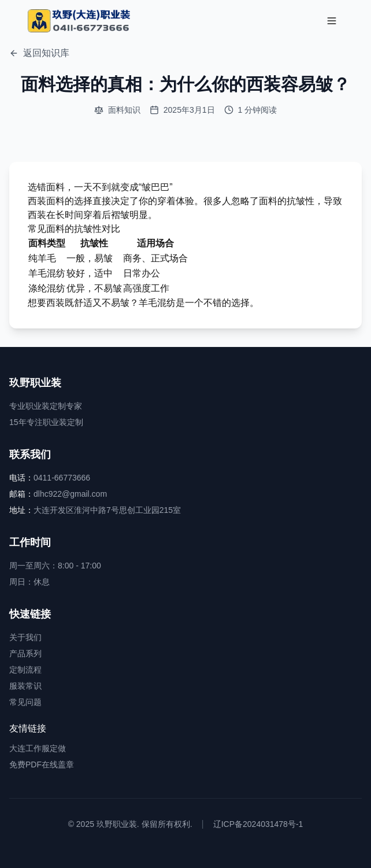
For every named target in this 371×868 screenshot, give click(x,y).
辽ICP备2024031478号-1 (258, 824)
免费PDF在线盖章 (42, 764)
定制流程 (25, 670)
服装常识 (25, 686)
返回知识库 (39, 53)
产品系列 (25, 653)
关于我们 (25, 637)
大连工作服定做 (38, 748)
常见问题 (25, 702)
